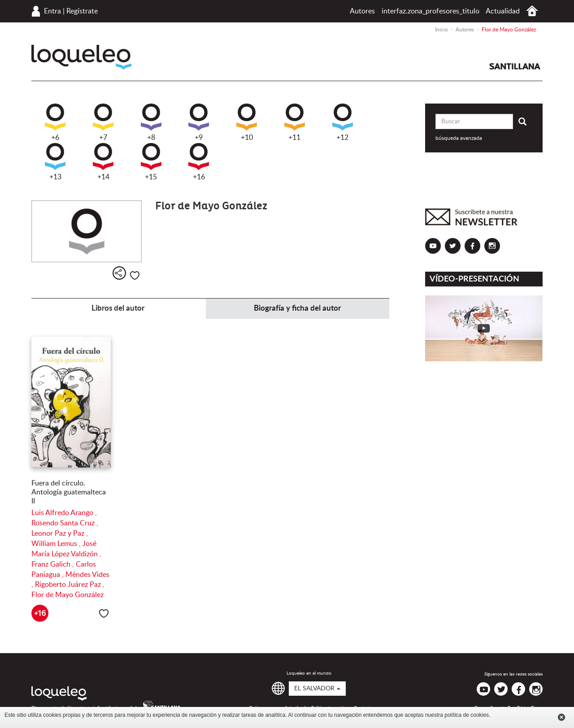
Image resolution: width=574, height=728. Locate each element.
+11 (295, 122)
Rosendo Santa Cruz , (65, 523)
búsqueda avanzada (459, 138)
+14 (103, 162)
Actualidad (503, 11)
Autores (362, 11)
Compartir (119, 273)
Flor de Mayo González (67, 595)
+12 (343, 122)
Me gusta (135, 275)
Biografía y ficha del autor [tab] (297, 308)
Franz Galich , (54, 564)
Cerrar (561, 717)
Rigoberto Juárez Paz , (70, 585)
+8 (151, 122)
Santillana (515, 66)
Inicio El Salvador (532, 11)
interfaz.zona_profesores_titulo (430, 11)
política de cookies (467, 715)
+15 (151, 162)
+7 (103, 122)
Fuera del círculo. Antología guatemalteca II (69, 492)
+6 (55, 122)
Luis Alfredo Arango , (64, 513)
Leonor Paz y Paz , (60, 533)
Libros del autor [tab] (118, 308)
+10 (247, 122)
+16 (199, 162)
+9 (199, 122)
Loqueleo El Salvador (81, 57)
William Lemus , (57, 544)
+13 (55, 162)
